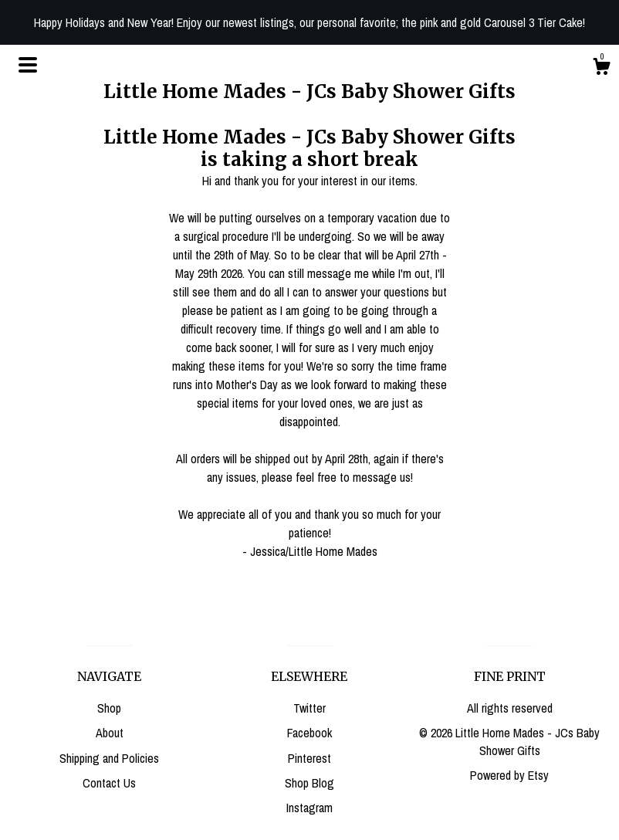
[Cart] (601, 69)
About (110, 733)
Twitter (309, 708)
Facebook (309, 733)
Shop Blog (309, 783)
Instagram (309, 808)
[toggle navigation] (28, 65)
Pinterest (309, 758)
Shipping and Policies (109, 758)
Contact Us (109, 783)
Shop (109, 708)
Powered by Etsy (509, 775)
